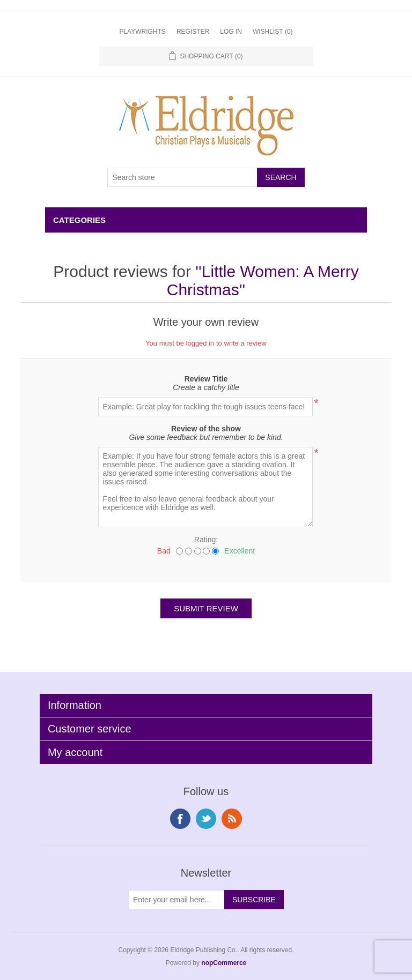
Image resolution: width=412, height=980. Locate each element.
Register (193, 32)
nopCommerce (224, 963)
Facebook (180, 819)
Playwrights (142, 32)
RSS (232, 819)
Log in (231, 32)
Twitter (206, 819)
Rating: (206, 540)
